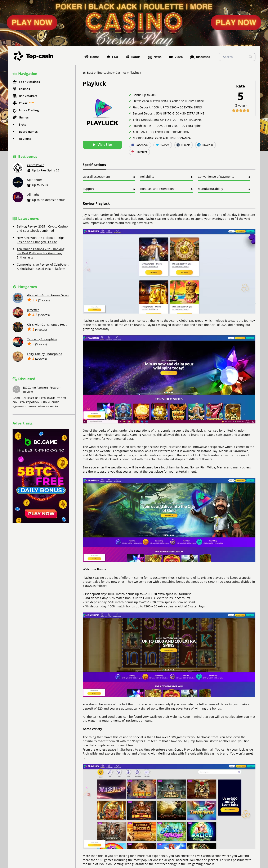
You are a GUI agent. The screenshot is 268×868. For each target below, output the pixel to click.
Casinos (21, 89)
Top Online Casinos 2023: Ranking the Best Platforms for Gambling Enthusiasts (41, 253)
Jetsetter (33, 310)
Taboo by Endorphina (42, 339)
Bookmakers (25, 96)
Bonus (133, 57)
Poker (20, 103)
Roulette (25, 139)
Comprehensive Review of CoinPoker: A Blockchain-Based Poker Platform (43, 267)
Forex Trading (26, 111)
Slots (22, 124)
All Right (33, 195)
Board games (28, 132)
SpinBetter (35, 180)
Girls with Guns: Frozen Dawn (48, 295)
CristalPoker (36, 165)
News (155, 57)
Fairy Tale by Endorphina (45, 354)
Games (21, 117)
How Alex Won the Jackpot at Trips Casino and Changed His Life (41, 240)
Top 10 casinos (26, 82)
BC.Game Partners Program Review (42, 390)
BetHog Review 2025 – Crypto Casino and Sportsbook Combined (42, 228)
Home (92, 57)
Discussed (200, 57)
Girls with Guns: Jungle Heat (47, 325)
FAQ (112, 57)
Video (176, 57)
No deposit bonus (53, 200)
